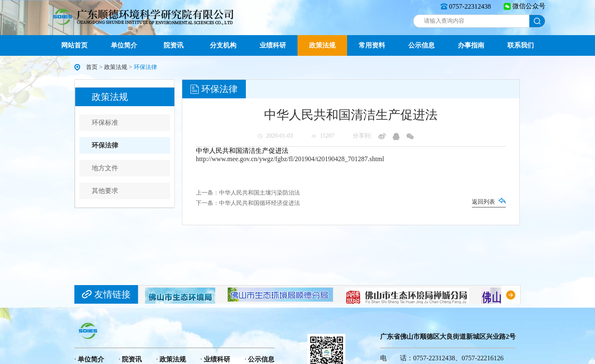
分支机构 (223, 45)
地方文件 (105, 168)
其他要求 (105, 191)
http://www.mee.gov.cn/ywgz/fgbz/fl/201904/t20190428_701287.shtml (290, 159)
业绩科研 (273, 45)
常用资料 (372, 45)
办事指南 (471, 45)
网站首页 (74, 45)
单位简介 (124, 45)
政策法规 (322, 45)
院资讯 (174, 45)
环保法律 (105, 145)
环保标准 (105, 123)
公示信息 (421, 45)
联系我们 (521, 45)
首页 (92, 67)
